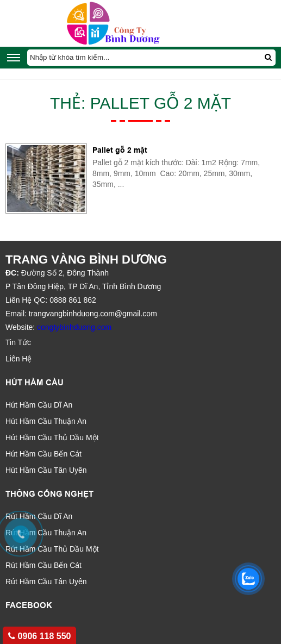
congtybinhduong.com (74, 327)
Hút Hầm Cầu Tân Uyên (46, 470)
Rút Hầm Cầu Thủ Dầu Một (52, 549)
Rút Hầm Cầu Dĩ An (39, 516)
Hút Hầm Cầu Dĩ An (39, 405)
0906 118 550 (39, 636)
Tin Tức (18, 342)
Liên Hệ (18, 359)
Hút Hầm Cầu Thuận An (46, 421)
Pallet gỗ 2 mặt (120, 150)
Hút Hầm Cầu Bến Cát (43, 454)
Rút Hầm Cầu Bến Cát (43, 565)
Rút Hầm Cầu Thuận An (46, 533)
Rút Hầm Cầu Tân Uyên (46, 582)
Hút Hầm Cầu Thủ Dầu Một (52, 437)
